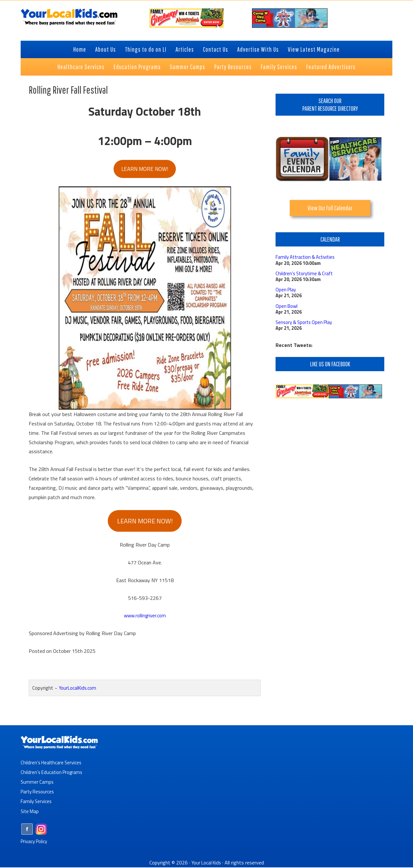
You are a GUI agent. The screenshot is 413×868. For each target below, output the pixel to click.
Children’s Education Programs (54, 773)
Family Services (37, 802)
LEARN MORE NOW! (145, 169)
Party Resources (39, 793)
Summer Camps (38, 783)
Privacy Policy (36, 842)
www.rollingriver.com (145, 617)
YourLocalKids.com (79, 689)
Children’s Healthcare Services (53, 764)
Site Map (30, 812)
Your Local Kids (206, 863)
